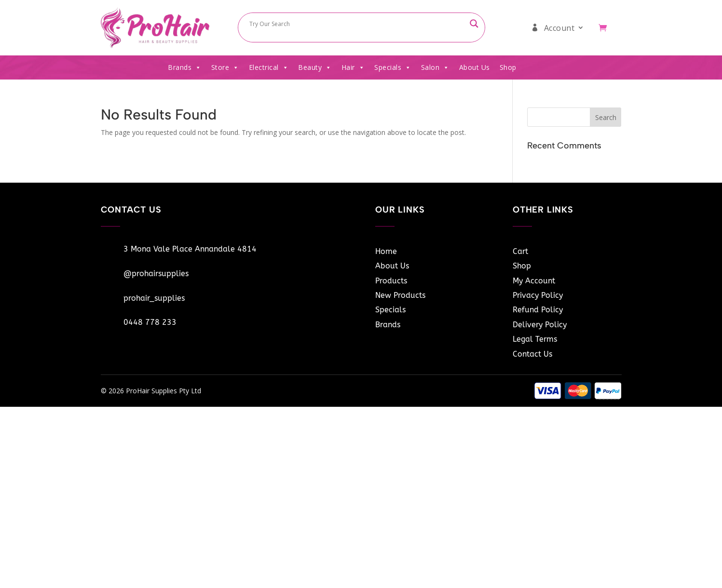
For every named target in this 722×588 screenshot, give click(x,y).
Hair (353, 67)
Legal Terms (535, 339)
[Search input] (357, 24)
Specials (393, 67)
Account (559, 28)
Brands (185, 67)
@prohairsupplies (156, 274)
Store (225, 67)
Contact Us (532, 354)
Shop (508, 67)
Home (386, 251)
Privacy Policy (538, 295)
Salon (435, 67)
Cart (520, 251)
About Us (475, 67)
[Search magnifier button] (474, 24)
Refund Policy (538, 310)
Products (391, 281)
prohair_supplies (154, 298)
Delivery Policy (540, 325)
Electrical (269, 67)
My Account (534, 281)
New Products (400, 295)
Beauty (315, 67)
